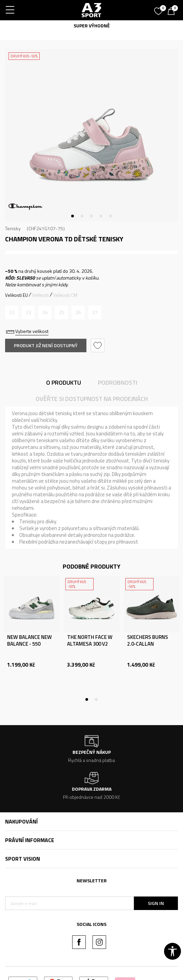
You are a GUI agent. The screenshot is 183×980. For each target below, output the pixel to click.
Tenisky (13, 228)
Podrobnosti (118, 383)
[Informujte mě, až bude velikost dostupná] (12, 312)
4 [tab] (101, 216)
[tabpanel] (91, 135)
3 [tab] (91, 216)
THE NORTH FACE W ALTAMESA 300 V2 (90, 641)
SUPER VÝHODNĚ (92, 26)
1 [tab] (73, 216)
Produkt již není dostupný (46, 345)
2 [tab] (82, 216)
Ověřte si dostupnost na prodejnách (92, 399)
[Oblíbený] (159, 9)
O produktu (64, 383)
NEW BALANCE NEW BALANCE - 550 (29, 641)
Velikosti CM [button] (65, 295)
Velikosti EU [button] (16, 295)
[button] (98, 345)
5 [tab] (110, 216)
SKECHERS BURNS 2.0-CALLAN (148, 641)
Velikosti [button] (40, 295)
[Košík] (173, 12)
